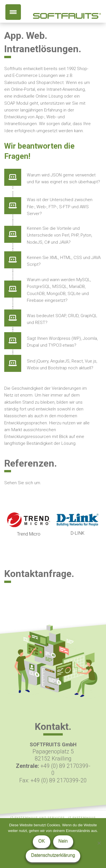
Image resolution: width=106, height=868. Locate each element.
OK (41, 841)
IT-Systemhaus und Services (37, 818)
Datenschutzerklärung (53, 855)
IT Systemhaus (82, 818)
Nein (63, 841)
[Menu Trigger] (13, 12)
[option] (29, 525)
